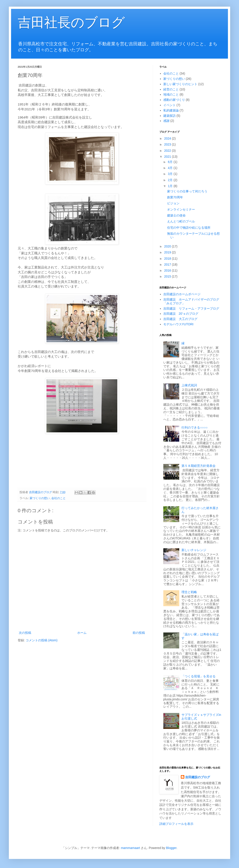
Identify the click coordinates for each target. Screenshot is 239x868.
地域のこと (171, 94)
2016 (168, 270)
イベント (170, 105)
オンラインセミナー (181, 209)
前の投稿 (139, 633)
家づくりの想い (40, 498)
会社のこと (59, 498)
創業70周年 (175, 197)
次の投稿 (25, 633)
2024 (168, 138)
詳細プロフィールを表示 (176, 824)
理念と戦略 (189, 592)
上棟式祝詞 (189, 385)
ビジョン (173, 203)
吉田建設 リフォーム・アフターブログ (191, 308)
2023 (168, 144)
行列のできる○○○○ (195, 427)
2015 (168, 276)
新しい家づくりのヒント (180, 84)
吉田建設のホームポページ (182, 294)
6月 (171, 162)
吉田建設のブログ (198, 777)
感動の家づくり (174, 100)
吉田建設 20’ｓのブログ (181, 314)
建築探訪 (170, 116)
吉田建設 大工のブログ (180, 319)
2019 (168, 252)
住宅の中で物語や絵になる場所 (189, 228)
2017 (168, 264)
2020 (168, 246)
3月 (171, 174)
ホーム (82, 633)
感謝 (166, 121)
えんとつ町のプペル (181, 221)
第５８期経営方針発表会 (199, 466)
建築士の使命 (176, 215)
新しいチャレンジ (194, 550)
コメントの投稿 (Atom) (42, 640)
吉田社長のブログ (71, 22)
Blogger (171, 848)
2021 (168, 157)
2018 (168, 259)
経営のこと (171, 89)
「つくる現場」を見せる (199, 676)
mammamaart (130, 848)
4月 (171, 168)
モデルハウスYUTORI (178, 324)
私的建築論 (171, 110)
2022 (168, 151)
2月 (171, 180)
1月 (171, 186)
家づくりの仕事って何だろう (187, 191)
